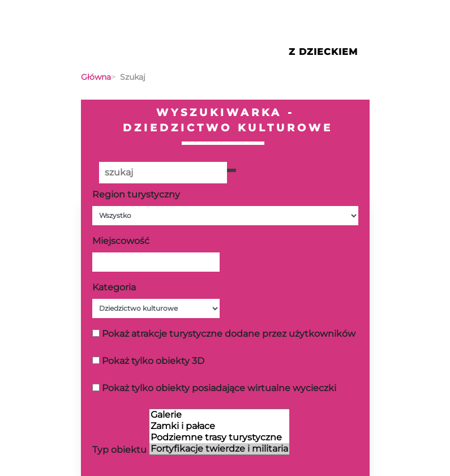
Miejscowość (121, 241)
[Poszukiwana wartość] (163, 173)
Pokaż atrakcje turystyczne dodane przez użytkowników (229, 334)
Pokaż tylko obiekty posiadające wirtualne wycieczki (219, 388)
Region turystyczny (136, 194)
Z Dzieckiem (323, 52)
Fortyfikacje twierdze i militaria (219, 449)
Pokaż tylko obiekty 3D (153, 361)
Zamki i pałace (219, 426)
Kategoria (114, 287)
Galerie (219, 415)
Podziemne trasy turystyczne (219, 438)
